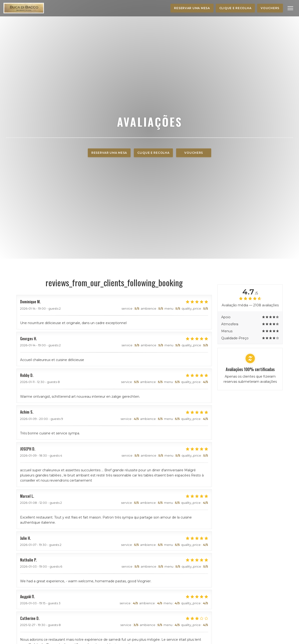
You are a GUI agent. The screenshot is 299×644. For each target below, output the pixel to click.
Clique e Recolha (235, 8)
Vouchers (270, 8)
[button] (290, 8)
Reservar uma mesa (192, 8)
